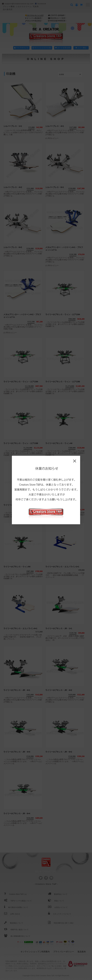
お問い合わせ (12, 914)
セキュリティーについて (60, 914)
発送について (56, 901)
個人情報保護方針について (17, 936)
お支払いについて (58, 907)
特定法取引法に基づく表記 (61, 923)
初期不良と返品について (16, 930)
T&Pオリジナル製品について (18, 901)
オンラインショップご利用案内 (35, 952)
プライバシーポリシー (64, 952)
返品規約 (82, 952)
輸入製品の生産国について (16, 907)
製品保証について (14, 923)
